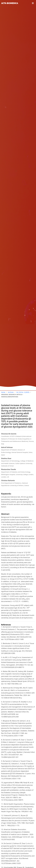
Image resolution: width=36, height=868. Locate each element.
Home (3, 392)
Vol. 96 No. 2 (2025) (23, 392)
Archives (11, 392)
